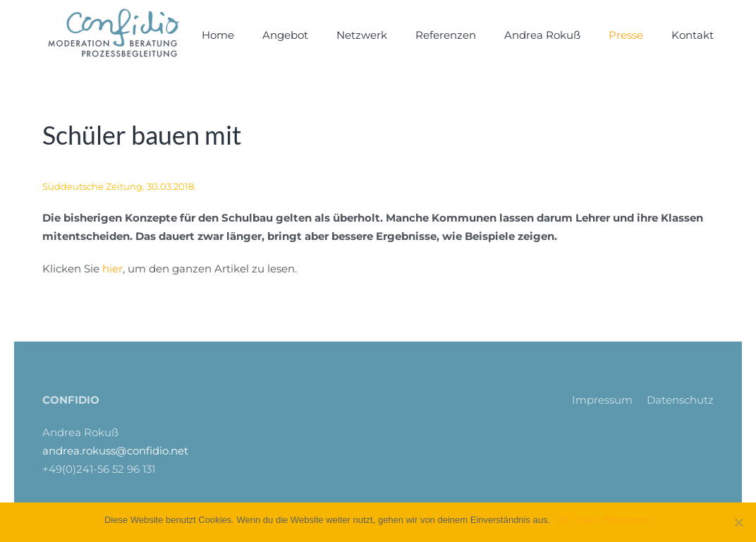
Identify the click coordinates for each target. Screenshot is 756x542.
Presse (626, 35)
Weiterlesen (628, 520)
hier (112, 269)
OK (564, 520)
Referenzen (446, 35)
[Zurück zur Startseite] (112, 35)
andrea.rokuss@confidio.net (115, 451)
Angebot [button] (285, 35)
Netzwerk (362, 35)
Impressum (602, 400)
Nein (587, 520)
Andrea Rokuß (542, 35)
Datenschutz (680, 400)
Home (218, 35)
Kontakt (693, 35)
